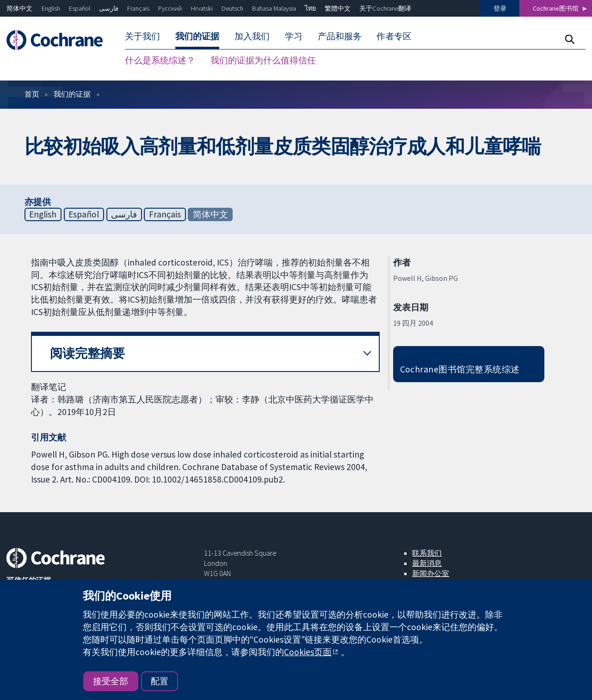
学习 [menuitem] (294, 36)
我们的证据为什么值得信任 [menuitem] (263, 60)
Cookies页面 (308, 652)
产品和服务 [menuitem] (340, 36)
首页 (32, 94)
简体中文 (19, 8)
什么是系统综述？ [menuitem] (160, 60)
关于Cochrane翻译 (385, 8)
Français (138, 8)
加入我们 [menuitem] (252, 36)
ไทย (310, 8)
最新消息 (427, 563)
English (51, 8)
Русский (170, 8)
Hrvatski (202, 8)
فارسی (109, 8)
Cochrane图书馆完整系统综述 (460, 369)
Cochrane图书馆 (556, 8)
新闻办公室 (431, 573)
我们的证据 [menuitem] (197, 36)
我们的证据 (72, 94)
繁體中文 (338, 8)
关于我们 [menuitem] (142, 36)
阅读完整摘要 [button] (87, 353)
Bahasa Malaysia (274, 8)
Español (80, 8)
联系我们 (427, 553)
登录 (500, 8)
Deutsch (232, 8)
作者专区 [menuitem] (394, 36)
